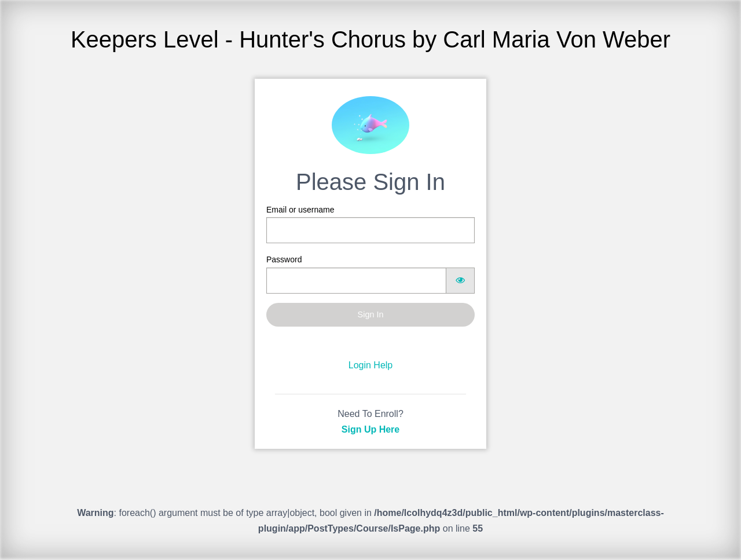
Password (370, 274)
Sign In (371, 314)
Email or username (370, 224)
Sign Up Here (370, 429)
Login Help (371, 365)
